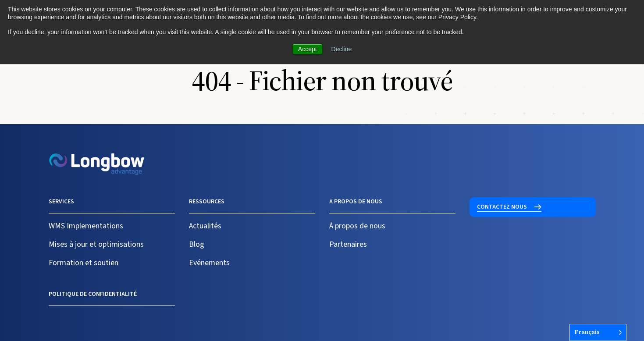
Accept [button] (308, 49)
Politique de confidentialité (93, 294)
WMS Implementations (86, 226)
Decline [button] (342, 49)
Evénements (209, 263)
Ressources (207, 202)
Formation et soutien (84, 263)
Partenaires (348, 244)
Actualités (205, 226)
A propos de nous (356, 202)
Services (61, 202)
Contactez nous (502, 207)
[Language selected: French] (598, 332)
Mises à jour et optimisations (96, 244)
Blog (197, 244)
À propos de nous (357, 226)
